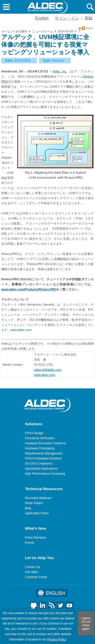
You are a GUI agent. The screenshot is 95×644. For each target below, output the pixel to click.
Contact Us (33, 567)
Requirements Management (44, 453)
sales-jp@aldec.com (48, 370)
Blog (28, 508)
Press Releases (36, 538)
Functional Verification (40, 438)
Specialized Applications (41, 469)
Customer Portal (36, 577)
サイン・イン (67, 18)
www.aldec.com (21, 330)
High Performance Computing (45, 474)
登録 (88, 18)
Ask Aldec (32, 572)
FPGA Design (34, 433)
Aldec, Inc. (60, 71)
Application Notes (37, 513)
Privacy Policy (56, 639)
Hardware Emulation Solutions (45, 443)
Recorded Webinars (39, 498)
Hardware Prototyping (40, 448)
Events (30, 543)
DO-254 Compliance (39, 464)
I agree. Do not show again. (86, 623)
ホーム (6, 31)
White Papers (34, 503)
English (42, 18)
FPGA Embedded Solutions (44, 458)
